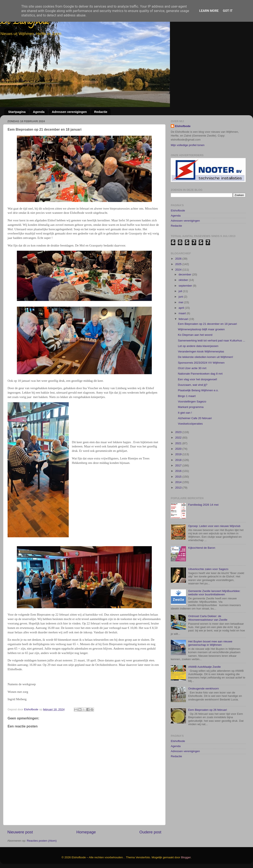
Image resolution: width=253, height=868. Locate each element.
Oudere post (150, 832)
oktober (184, 300)
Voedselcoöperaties (190, 444)
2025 (179, 284)
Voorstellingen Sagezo (192, 421)
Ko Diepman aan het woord (195, 355)
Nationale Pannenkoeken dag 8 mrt (200, 394)
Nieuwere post (20, 832)
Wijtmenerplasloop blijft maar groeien (201, 349)
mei (181, 322)
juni (181, 317)
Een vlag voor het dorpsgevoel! (198, 399)
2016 (179, 491)
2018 (179, 480)
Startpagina (17, 112)
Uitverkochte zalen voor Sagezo (208, 589)
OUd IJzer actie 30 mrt (192, 388)
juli (181, 311)
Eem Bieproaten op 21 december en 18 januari (207, 344)
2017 (179, 485)
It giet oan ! (185, 433)
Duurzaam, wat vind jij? (193, 405)
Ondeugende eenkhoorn (203, 709)
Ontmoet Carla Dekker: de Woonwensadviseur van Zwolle (208, 638)
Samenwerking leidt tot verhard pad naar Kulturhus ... (212, 360)
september (186, 305)
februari (184, 339)
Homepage (86, 832)
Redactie (101, 112)
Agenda (39, 112)
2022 (179, 458)
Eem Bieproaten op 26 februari (207, 730)
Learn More (209, 11)
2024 (179, 290)
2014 (179, 502)
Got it (228, 11)
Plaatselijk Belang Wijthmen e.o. (198, 410)
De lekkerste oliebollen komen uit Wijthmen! (206, 377)
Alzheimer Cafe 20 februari (195, 438)
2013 (179, 507)
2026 (179, 278)
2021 (179, 463)
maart (183, 333)
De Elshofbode (25, 22)
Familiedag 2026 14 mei (203, 525)
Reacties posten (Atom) (42, 841)
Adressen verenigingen (69, 112)
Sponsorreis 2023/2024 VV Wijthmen (201, 383)
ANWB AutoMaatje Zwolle (204, 687)
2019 (179, 474)
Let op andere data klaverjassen (198, 366)
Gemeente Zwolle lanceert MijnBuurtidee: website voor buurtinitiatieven (214, 613)
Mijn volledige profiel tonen (188, 145)
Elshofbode (183, 126)
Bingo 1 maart (187, 416)
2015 (179, 496)
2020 (179, 469)
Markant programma (191, 427)
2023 (179, 452)
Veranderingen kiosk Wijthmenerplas (201, 371)
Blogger (186, 857)
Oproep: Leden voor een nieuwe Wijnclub (214, 546)
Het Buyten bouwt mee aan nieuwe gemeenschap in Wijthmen (210, 663)
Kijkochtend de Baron (202, 568)
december (185, 294)
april (182, 328)
